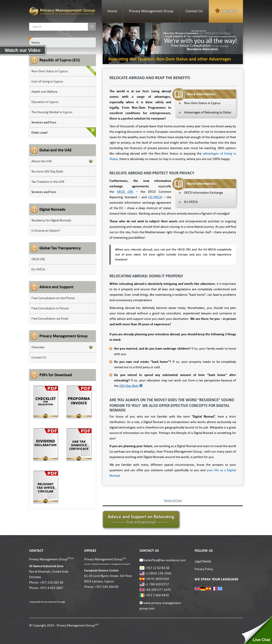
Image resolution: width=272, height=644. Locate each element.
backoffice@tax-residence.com (165, 560)
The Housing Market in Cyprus (52, 112)
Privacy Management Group (151, 11)
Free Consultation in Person (50, 308)
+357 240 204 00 (107, 587)
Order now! (39, 133)
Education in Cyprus (45, 102)
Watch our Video (23, 50)
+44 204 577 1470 (158, 590)
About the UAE (42, 161)
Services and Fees (44, 122)
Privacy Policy (204, 569)
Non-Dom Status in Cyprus (50, 71)
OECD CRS (38, 259)
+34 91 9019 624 (157, 579)
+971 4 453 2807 (51, 588)
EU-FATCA (38, 269)
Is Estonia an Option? (46, 231)
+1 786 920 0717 (157, 584)
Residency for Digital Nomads (51, 220)
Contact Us (194, 11)
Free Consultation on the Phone (53, 298)
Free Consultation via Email (50, 318)
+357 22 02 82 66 (157, 568)
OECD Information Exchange (203, 193)
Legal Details (203, 561)
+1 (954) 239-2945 (158, 573)
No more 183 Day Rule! (47, 171)
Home (112, 11)
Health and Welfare (44, 92)
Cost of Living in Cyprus (47, 81)
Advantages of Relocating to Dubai (208, 112)
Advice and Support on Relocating (141, 519)
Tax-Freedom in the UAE (48, 182)
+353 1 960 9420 (157, 595)
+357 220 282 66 (51, 582)
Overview (38, 347)
